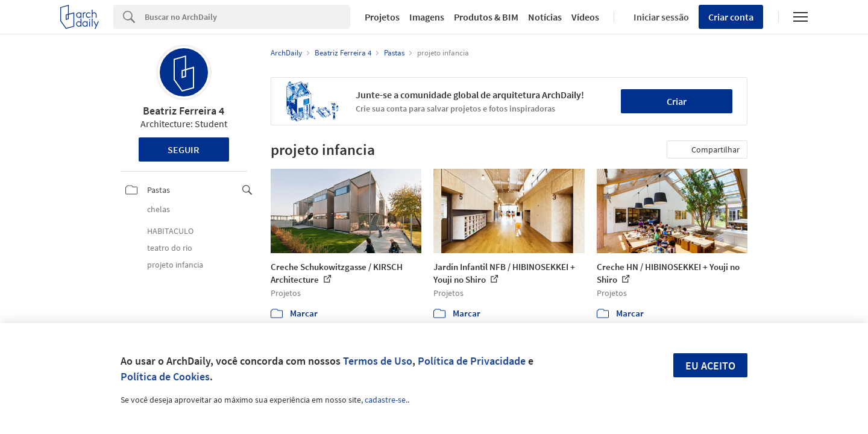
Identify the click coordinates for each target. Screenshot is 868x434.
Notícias (545, 17)
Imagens (427, 17)
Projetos (382, 17)
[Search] (247, 17)
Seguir (184, 149)
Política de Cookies (165, 376)
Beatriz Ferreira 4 (184, 111)
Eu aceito (710, 366)
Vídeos (585, 17)
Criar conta (731, 17)
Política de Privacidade (472, 361)
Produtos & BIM (486, 17)
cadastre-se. (386, 400)
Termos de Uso (378, 361)
